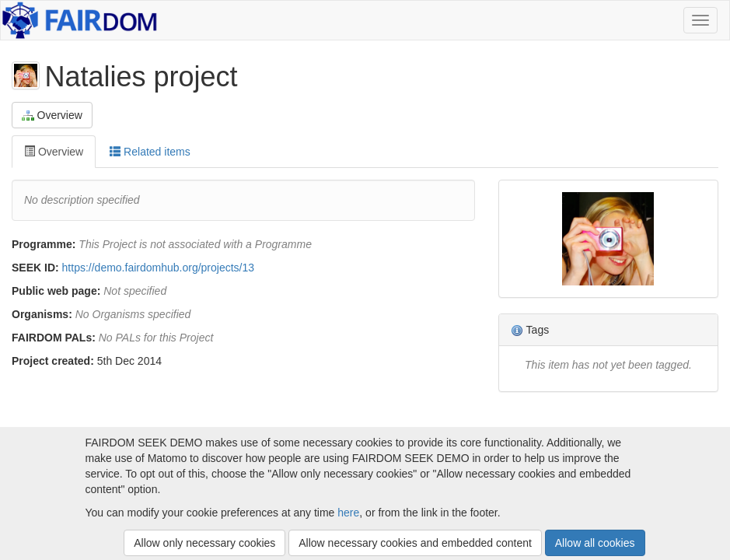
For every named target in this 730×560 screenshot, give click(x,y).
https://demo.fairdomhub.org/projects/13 (158, 268)
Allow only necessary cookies (204, 543)
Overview (52, 115)
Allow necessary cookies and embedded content (415, 543)
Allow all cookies (595, 543)
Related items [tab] (150, 152)
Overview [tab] (54, 152)
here (348, 513)
